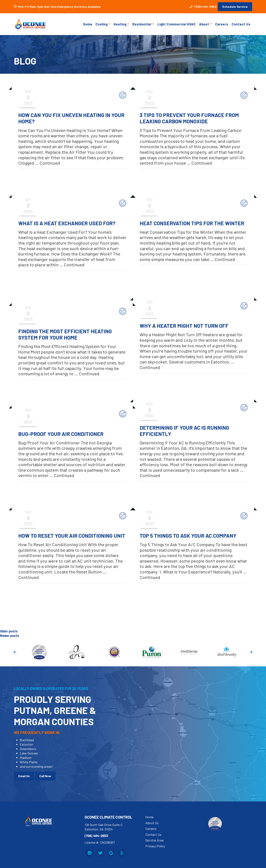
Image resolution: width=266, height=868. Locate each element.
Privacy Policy (155, 846)
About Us (152, 823)
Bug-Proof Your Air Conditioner (61, 434)
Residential (142, 24)
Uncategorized (34, 175)
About (204, 24)
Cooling (102, 24)
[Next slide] (251, 652)
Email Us (24, 776)
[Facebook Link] (90, 853)
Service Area (154, 840)
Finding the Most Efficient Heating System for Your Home (65, 334)
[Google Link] (111, 853)
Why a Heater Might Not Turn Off (184, 326)
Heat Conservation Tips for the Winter (192, 223)
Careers (222, 24)
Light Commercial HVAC (177, 24)
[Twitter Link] (100, 853)
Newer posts (10, 636)
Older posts (9, 631)
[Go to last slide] (15, 652)
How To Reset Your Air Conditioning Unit (72, 536)
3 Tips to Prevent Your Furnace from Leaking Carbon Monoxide (189, 118)
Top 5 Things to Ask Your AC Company (188, 536)
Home (88, 24)
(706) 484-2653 (203, 7)
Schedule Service (235, 7)
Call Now (45, 776)
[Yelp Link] (122, 853)
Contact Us (241, 24)
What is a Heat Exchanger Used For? (67, 223)
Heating (120, 24)
